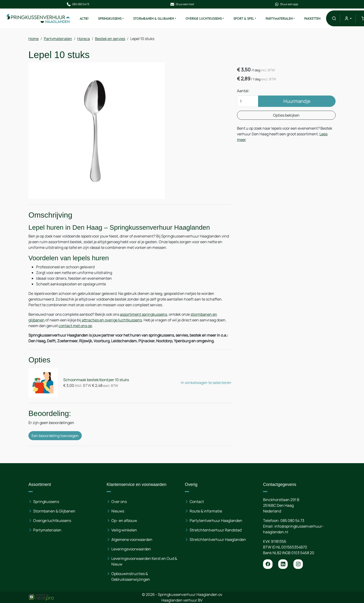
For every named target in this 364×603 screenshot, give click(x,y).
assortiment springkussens (143, 314)
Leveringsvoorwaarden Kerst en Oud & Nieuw (144, 561)
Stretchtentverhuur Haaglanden (218, 539)
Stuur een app (286, 4)
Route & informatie (206, 511)
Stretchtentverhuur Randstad (216, 530)
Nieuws (118, 511)
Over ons (119, 502)
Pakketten (312, 18)
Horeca (84, 39)
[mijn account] (348, 18)
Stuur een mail (182, 4)
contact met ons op (75, 326)
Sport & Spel (244, 18)
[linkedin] (283, 564)
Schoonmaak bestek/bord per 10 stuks (96, 380)
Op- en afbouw (124, 521)
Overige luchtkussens (52, 521)
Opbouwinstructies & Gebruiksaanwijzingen (131, 576)
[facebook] (268, 564)
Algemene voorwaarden (132, 539)
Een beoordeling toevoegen (55, 436)
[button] (334, 18)
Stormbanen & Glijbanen (154, 18)
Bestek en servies (110, 39)
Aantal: (243, 91)
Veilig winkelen (124, 530)
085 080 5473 (78, 4)
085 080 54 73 (292, 521)
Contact (197, 502)
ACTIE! (84, 18)
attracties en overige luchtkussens (112, 320)
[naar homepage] (38, 18)
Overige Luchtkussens (204, 18)
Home (34, 39)
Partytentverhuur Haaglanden (216, 521)
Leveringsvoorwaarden (131, 549)
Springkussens (110, 18)
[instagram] (298, 564)
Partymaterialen (279, 18)
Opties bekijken (286, 115)
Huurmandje (297, 101)
